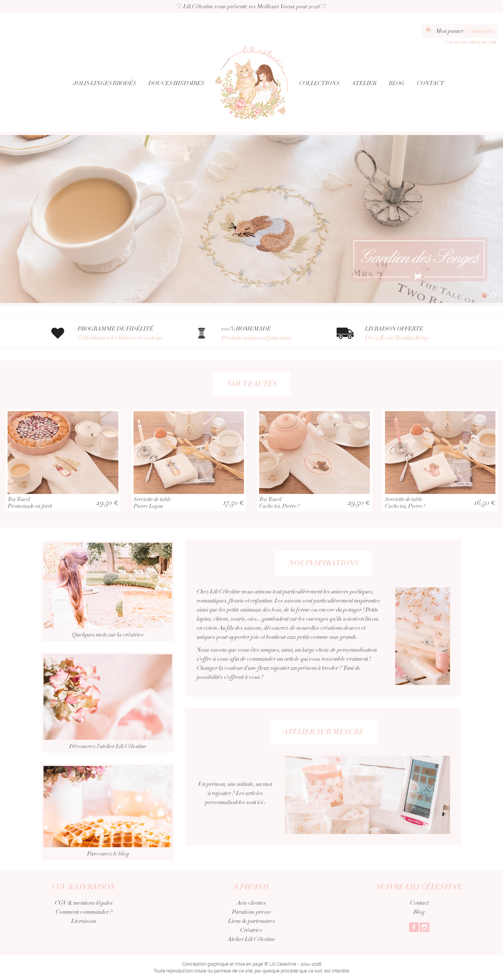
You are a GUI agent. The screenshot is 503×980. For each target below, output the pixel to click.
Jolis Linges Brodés (104, 83)
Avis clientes (251, 903)
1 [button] (484, 296)
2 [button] (493, 296)
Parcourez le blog (108, 829)
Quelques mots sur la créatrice (108, 608)
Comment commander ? (84, 912)
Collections (319, 83)
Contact (430, 83)
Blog (397, 83)
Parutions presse (251, 912)
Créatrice (251, 930)
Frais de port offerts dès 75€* (471, 42)
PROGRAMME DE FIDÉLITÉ (126, 333)
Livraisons (84, 921)
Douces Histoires (176, 83)
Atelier (364, 83)
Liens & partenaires (251, 921)
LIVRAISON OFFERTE (413, 333)
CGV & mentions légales (84, 903)
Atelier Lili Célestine (251, 939)
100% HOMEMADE (269, 333)
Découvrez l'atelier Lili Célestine (108, 719)
